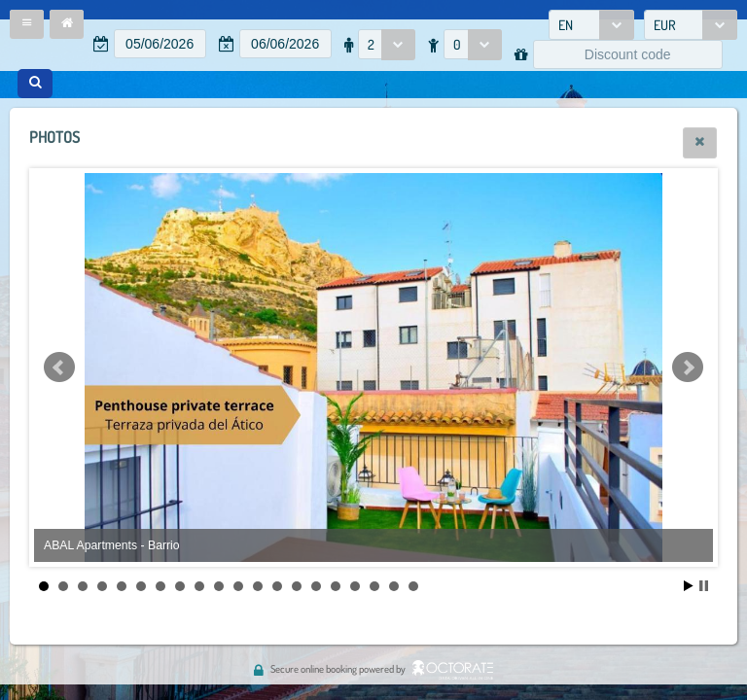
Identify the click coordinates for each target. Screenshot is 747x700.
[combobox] (591, 25)
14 (297, 586)
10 (219, 586)
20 (413, 586)
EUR (665, 25)
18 (374, 586)
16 (336, 586)
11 (238, 586)
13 (277, 586)
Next (688, 367)
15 (316, 586)
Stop (704, 586)
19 (394, 586)
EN (566, 25)
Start (689, 586)
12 (258, 586)
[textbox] (160, 44)
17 (355, 586)
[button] (27, 24)
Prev (59, 367)
